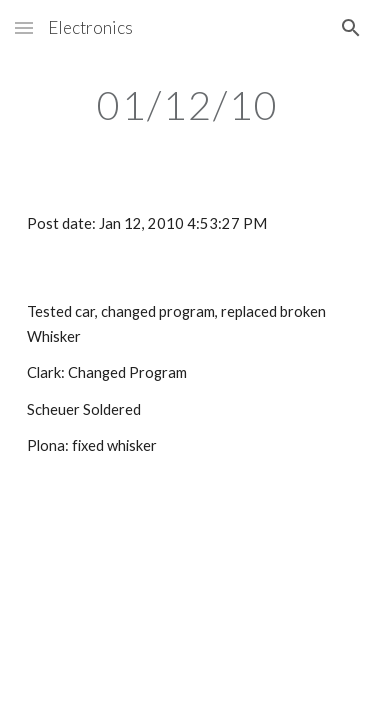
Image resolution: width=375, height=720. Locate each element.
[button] (24, 27)
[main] (188, 105)
